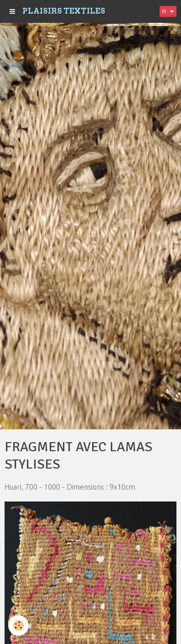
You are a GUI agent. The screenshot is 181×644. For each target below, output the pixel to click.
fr (165, 11)
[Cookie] (18, 626)
